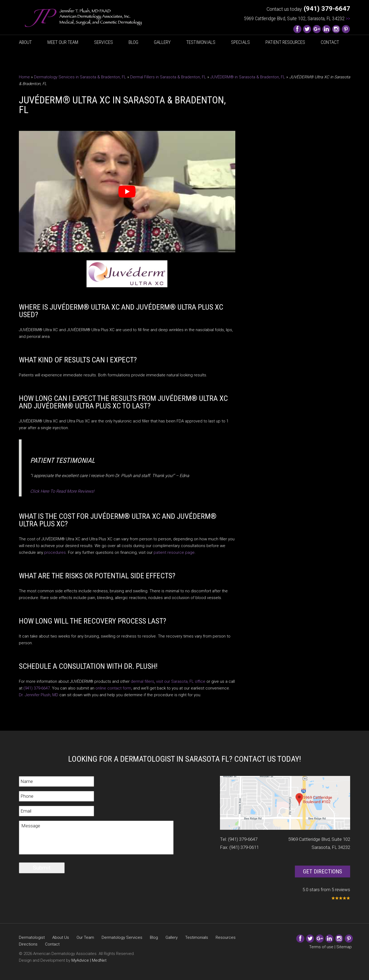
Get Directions (323, 871)
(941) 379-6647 (37, 688)
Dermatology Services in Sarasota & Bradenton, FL (80, 77)
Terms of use (321, 947)
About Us (61, 937)
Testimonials (201, 42)
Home (24, 77)
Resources (226, 937)
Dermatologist (32, 937)
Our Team (85, 937)
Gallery (162, 42)
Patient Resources (285, 42)
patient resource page (174, 552)
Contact (330, 42)
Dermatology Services (122, 937)
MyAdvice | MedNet (89, 960)
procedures (55, 552)
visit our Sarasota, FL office (181, 681)
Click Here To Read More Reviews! (62, 491)
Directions (28, 944)
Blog (133, 42)
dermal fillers (142, 681)
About (25, 42)
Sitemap (344, 947)
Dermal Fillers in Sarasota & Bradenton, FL (168, 77)
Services (104, 42)
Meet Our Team (63, 42)
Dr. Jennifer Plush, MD (39, 695)
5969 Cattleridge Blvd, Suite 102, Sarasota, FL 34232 (297, 18)
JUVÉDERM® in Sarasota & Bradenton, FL (248, 77)
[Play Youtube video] (127, 192)
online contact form (113, 688)
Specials (240, 42)
